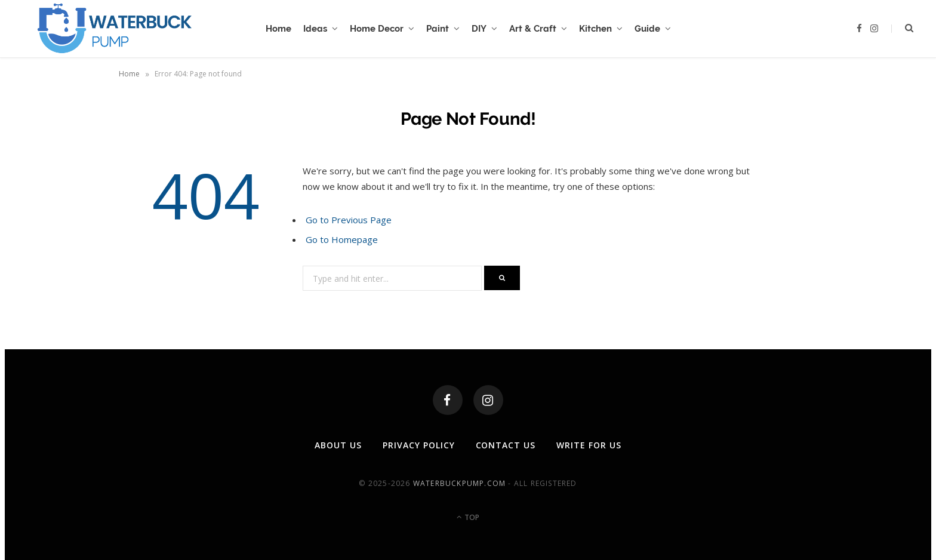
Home (278, 29)
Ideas (315, 29)
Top (468, 517)
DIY (479, 29)
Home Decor (377, 29)
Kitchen (595, 29)
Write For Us (589, 445)
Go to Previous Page (349, 220)
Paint (438, 29)
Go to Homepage (342, 239)
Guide (647, 29)
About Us (338, 445)
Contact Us (506, 445)
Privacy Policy (419, 445)
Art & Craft (533, 29)
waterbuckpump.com (459, 483)
